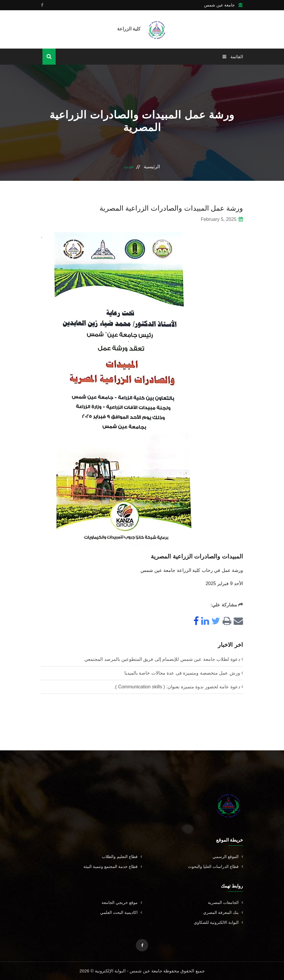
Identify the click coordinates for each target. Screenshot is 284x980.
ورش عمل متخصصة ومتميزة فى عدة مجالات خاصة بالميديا (182, 673)
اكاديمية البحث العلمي (121, 912)
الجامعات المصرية (225, 902)
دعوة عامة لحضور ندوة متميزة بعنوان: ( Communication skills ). (177, 687)
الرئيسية (152, 167)
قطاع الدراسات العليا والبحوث (215, 866)
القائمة (233, 57)
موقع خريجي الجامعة (122, 902)
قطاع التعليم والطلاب (122, 857)
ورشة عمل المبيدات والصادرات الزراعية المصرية (171, 208)
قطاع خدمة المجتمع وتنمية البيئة (113, 866)
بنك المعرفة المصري (223, 912)
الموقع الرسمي (228, 857)
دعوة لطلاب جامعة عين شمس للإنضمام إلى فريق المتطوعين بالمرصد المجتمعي (162, 659)
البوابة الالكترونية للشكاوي (218, 922)
